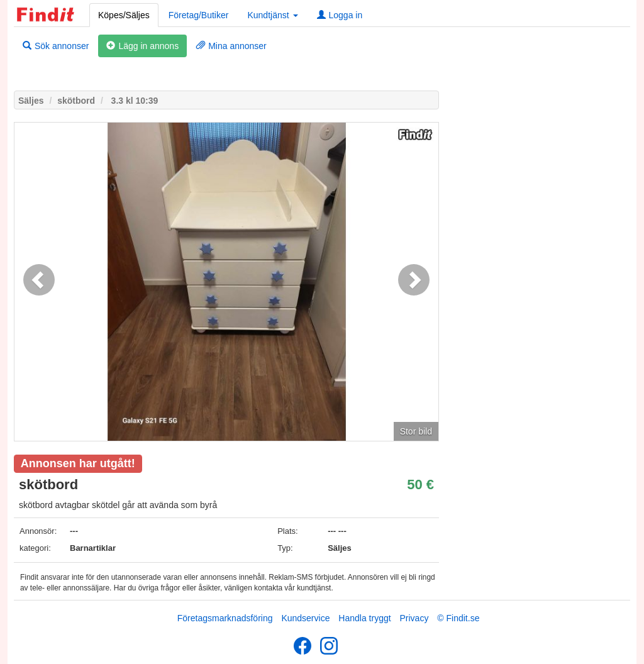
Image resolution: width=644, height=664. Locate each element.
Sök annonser (56, 46)
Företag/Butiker (199, 15)
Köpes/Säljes (124, 15)
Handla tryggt (364, 618)
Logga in (340, 15)
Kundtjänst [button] (272, 15)
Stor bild (416, 431)
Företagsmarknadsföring (225, 618)
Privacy (414, 618)
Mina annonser (231, 46)
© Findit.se (458, 618)
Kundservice (305, 618)
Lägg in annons (142, 46)
